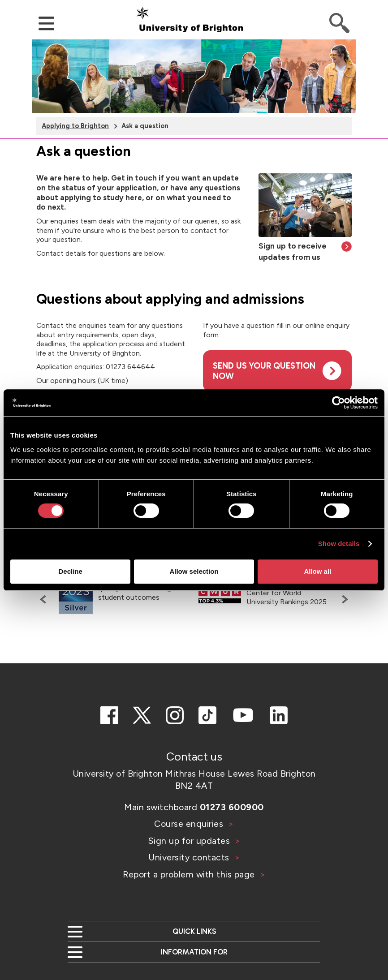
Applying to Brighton (75, 126)
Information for (194, 952)
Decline (71, 571)
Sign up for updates (190, 841)
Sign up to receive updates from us (293, 251)
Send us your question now (264, 371)
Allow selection (194, 571)
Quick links (194, 931)
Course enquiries (190, 824)
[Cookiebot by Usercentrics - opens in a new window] (338, 403)
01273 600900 (232, 807)
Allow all (317, 571)
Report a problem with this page (190, 874)
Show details (339, 544)
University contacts (189, 857)
